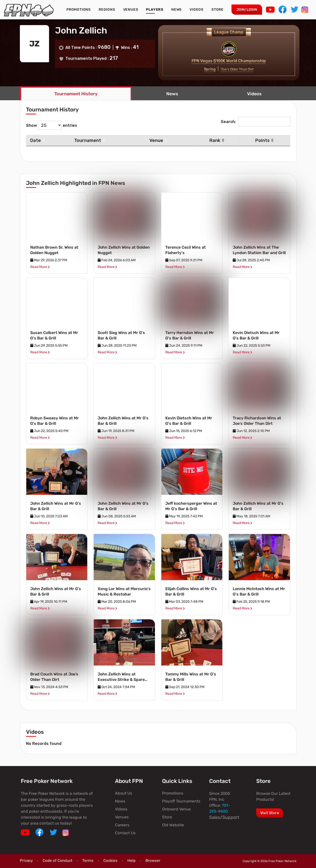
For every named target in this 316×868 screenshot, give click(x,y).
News (176, 10)
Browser (153, 861)
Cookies (110, 861)
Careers (122, 825)
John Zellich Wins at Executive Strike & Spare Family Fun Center (121, 680)
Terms (88, 861)
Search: (256, 122)
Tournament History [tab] (76, 94)
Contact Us (125, 833)
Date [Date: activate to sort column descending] (38, 140)
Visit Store (270, 813)
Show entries (52, 125)
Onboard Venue (176, 809)
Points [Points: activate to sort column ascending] (264, 140)
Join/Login (247, 10)
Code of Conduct (57, 861)
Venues (131, 10)
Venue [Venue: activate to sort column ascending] (158, 140)
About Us (124, 793)
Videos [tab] (254, 94)
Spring (210, 69)
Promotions (79, 10)
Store (217, 10)
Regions (107, 10)
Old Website (173, 825)
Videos (197, 10)
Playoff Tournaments (181, 801)
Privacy (26, 861)
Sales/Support (224, 817)
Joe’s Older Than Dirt (237, 69)
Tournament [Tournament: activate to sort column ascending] (90, 140)
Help (131, 861)
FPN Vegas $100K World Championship (229, 61)
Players (155, 10)
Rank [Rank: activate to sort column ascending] (217, 140)
